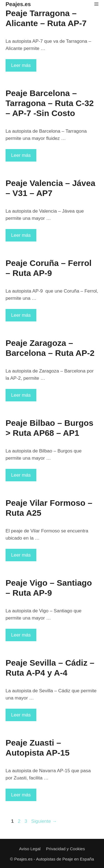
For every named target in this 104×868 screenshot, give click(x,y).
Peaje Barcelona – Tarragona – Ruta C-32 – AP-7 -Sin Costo (50, 103)
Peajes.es (18, 4)
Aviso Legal (30, 849)
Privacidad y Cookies (65, 849)
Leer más (24, 67)
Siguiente (44, 821)
